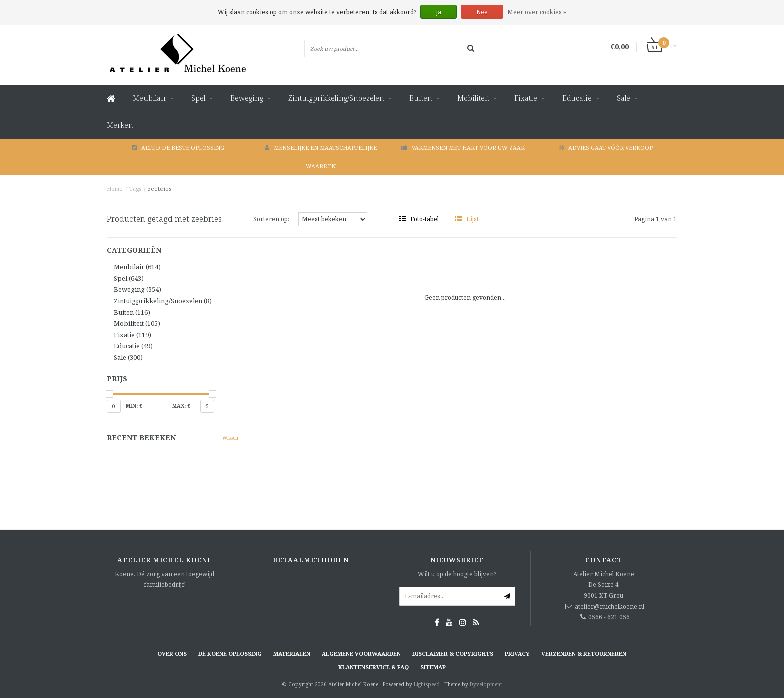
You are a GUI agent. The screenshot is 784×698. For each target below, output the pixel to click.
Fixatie (526, 98)
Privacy (517, 654)
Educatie (577, 98)
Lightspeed (427, 684)
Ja (439, 12)
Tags (135, 189)
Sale (624, 98)
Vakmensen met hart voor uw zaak (463, 148)
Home (115, 189)
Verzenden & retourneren (584, 654)
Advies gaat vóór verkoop (606, 148)
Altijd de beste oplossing (178, 148)
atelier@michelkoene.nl (610, 607)
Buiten (421, 98)
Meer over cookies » (537, 12)
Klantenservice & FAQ (374, 667)
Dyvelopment (486, 684)
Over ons (172, 654)
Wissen (230, 438)
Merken (120, 125)
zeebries (160, 189)
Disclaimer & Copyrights (453, 654)
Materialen (292, 654)
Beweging (247, 98)
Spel (198, 98)
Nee (482, 12)
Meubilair (150, 98)
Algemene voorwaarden (361, 654)
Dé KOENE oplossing (230, 654)
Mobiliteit (473, 98)
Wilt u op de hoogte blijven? (457, 574)
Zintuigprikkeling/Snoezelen (336, 98)
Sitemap (433, 667)
